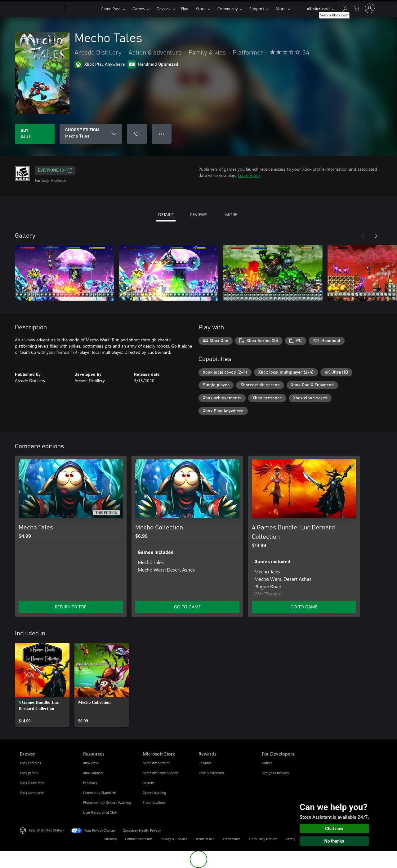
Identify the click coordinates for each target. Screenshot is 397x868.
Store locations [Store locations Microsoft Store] (154, 802)
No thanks (334, 841)
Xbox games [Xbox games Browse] (29, 773)
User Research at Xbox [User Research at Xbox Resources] (100, 812)
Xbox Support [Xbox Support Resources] (93, 773)
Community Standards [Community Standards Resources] (100, 793)
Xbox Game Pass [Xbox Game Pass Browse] (32, 783)
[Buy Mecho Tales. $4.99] (35, 134)
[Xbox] (82, 9)
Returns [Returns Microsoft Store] (149, 783)
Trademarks (232, 839)
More (281, 9)
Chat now (334, 829)
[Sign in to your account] (370, 8)
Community (227, 9)
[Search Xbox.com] (345, 8)
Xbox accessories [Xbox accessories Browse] (33, 793)
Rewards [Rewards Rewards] (205, 763)
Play (184, 9)
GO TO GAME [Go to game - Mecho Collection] (187, 607)
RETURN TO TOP (71, 607)
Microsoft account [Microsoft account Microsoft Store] (156, 763)
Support (257, 9)
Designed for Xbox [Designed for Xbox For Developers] (275, 773)
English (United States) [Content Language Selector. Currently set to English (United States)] (46, 830)
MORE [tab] (231, 215)
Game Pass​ (111, 9)
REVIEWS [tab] (199, 215)
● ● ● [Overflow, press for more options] (162, 134)
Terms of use (205, 839)
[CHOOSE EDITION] (91, 134)
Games (139, 9)
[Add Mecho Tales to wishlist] (137, 134)
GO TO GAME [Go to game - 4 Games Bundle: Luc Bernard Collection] (304, 607)
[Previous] (364, 236)
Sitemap (110, 839)
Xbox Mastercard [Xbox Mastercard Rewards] (211, 773)
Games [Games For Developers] (267, 763)
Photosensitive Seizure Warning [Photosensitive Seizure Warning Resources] (107, 802)
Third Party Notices (263, 839)
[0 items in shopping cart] (357, 8)
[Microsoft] (41, 9)
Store (201, 9)
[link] (42, 685)
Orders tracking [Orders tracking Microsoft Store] (154, 793)
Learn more (249, 175)
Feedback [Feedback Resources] (90, 783)
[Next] (376, 236)
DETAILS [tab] (166, 215)
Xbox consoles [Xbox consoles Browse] (30, 763)
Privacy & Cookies (174, 839)
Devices (163, 9)
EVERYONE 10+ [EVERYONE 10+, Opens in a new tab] (55, 170)
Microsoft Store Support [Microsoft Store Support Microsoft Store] (161, 773)
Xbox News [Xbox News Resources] (91, 763)
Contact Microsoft (138, 839)
